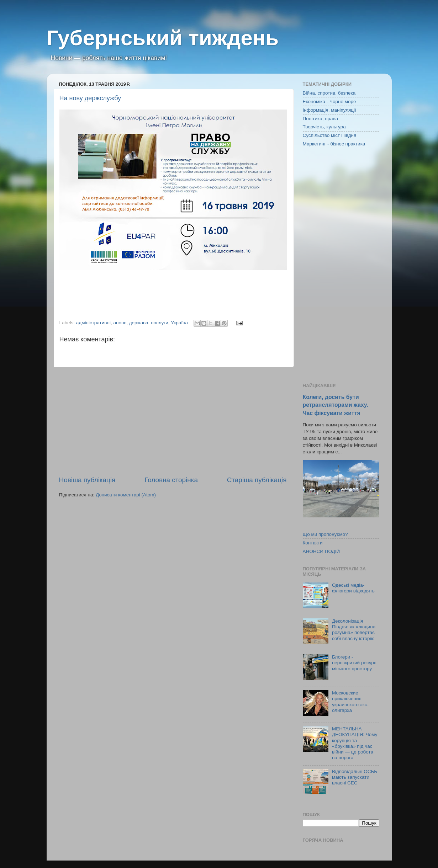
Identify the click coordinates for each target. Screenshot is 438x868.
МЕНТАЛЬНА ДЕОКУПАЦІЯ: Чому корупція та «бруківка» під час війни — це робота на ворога (355, 743)
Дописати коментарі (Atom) (126, 495)
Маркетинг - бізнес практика (334, 144)
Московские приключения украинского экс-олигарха (350, 702)
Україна (179, 323)
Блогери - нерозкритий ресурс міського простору (354, 663)
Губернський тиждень (163, 38)
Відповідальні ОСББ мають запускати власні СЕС (355, 777)
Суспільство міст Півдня (330, 135)
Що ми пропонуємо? (325, 534)
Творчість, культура (324, 127)
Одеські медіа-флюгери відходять (353, 588)
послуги (160, 323)
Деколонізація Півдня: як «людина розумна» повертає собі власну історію (354, 630)
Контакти (313, 543)
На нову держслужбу (90, 98)
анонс (120, 323)
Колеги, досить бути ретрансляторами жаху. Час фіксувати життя (336, 405)
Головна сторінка (171, 480)
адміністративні (93, 323)
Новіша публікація (87, 480)
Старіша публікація (257, 480)
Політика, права (321, 119)
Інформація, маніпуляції (329, 110)
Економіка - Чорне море (329, 102)
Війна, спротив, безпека (329, 93)
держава (139, 323)
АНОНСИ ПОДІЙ (321, 551)
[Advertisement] (173, 421)
